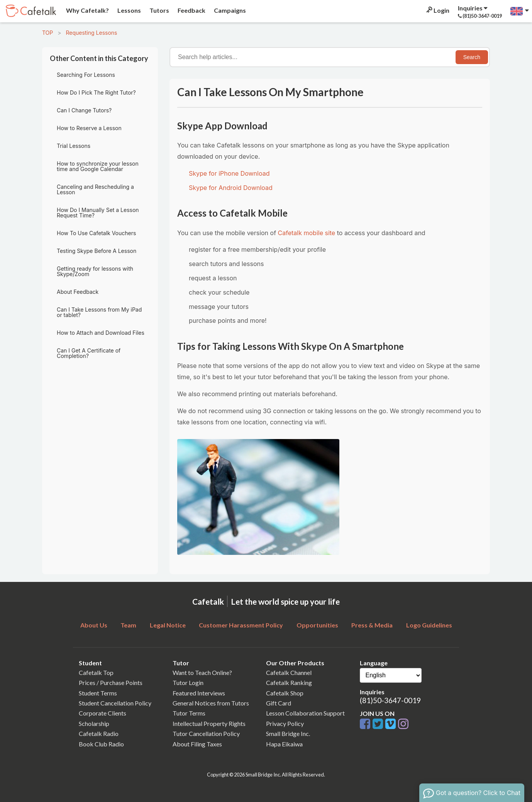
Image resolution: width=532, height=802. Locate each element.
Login (437, 10)
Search (472, 57)
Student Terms (98, 693)
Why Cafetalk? (87, 10)
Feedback (191, 10)
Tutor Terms (189, 713)
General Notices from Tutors (211, 703)
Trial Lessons (74, 146)
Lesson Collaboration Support (305, 713)
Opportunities (317, 625)
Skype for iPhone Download (229, 173)
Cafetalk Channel (289, 672)
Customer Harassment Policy (241, 625)
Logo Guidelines (429, 625)
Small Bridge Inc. (288, 733)
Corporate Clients (103, 713)
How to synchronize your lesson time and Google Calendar (98, 166)
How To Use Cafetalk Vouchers (96, 233)
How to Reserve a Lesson (89, 128)
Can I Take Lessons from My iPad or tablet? (99, 312)
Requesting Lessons (91, 33)
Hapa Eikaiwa (284, 744)
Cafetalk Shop (285, 693)
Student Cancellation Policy (115, 703)
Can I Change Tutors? (84, 110)
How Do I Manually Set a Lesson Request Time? (98, 213)
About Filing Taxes (197, 744)
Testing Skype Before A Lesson (97, 251)
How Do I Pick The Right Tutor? (96, 92)
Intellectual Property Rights (209, 723)
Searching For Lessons (86, 75)
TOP (47, 33)
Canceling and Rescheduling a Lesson (95, 189)
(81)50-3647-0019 (390, 700)
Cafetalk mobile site (307, 233)
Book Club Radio (101, 744)
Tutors (159, 10)
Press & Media (372, 625)
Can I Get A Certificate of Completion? (89, 353)
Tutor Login (188, 682)
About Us (94, 625)
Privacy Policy (285, 723)
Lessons (129, 10)
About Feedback (78, 292)
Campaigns (229, 10)
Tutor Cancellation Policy (206, 733)
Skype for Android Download (231, 188)
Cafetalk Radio (99, 733)
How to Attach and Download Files (101, 333)
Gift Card (279, 703)
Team (128, 625)
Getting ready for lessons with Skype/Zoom (95, 271)
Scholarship (94, 723)
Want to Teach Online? (202, 672)
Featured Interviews (199, 693)
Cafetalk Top (96, 672)
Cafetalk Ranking (289, 682)
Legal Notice (168, 625)
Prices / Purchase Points (111, 682)
